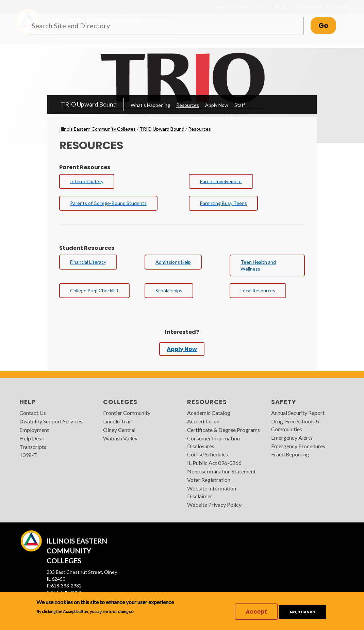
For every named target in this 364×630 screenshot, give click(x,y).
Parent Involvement (221, 181)
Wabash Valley (120, 438)
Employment (34, 430)
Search (337, 7)
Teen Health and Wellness (258, 265)
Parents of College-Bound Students (108, 203)
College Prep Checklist (94, 290)
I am (241, 7)
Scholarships (169, 290)
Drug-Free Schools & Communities (295, 425)
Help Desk (32, 438)
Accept (256, 612)
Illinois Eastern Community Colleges (97, 129)
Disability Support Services (51, 421)
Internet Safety (87, 181)
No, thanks (302, 612)
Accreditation (203, 421)
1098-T (28, 455)
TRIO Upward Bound (89, 104)
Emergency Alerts (292, 438)
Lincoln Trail (117, 421)
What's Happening (150, 105)
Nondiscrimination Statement (221, 471)
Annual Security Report (298, 413)
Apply (223, 7)
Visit (261, 7)
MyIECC (283, 7)
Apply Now (217, 105)
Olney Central (119, 430)
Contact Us (33, 413)
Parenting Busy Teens (223, 203)
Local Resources (258, 290)
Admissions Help (173, 262)
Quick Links (310, 7)
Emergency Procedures (298, 446)
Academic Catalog (209, 413)
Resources (188, 105)
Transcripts (33, 447)
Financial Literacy (88, 262)
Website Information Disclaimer (212, 492)
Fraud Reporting (290, 454)
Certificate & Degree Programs (224, 430)
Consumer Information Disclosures (213, 442)
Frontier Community (127, 413)
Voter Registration (209, 480)
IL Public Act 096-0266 (214, 463)
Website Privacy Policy (214, 505)
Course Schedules (208, 454)
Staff (240, 105)
